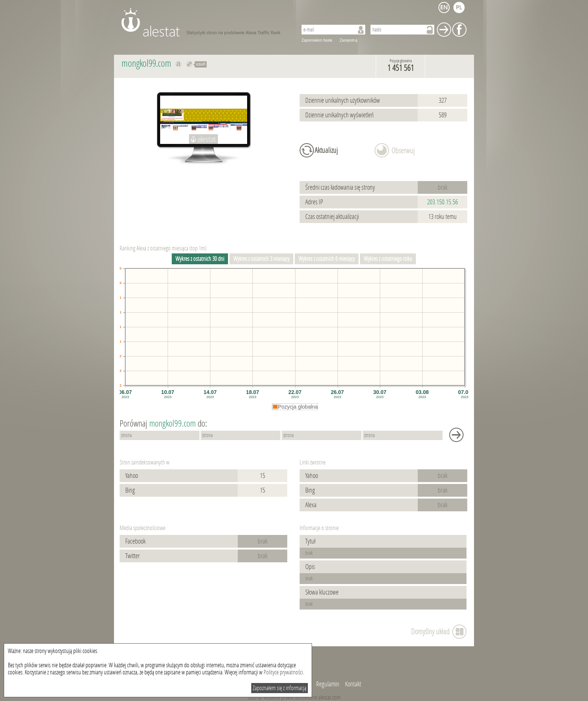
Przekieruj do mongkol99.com (190, 64)
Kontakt (353, 684)
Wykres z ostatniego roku (388, 259)
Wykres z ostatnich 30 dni (200, 259)
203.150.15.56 (442, 202)
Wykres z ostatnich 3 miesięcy (261, 259)
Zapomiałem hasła (317, 40)
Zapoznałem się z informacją (280, 688)
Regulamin (328, 684)
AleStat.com (205, 22)
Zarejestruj (349, 40)
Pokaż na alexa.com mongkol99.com (179, 64)
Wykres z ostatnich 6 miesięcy (327, 259)
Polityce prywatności (283, 672)
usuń (201, 64)
